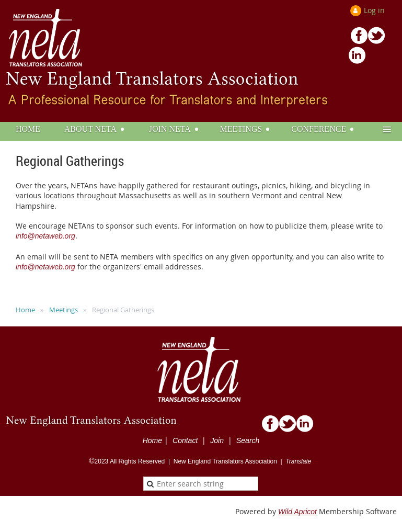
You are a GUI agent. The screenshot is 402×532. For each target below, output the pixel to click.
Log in (374, 10)
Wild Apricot (297, 512)
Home (25, 310)
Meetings (64, 310)
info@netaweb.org (45, 236)
